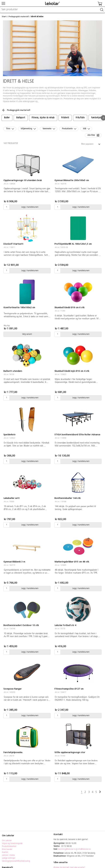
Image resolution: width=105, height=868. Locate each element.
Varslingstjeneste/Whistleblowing (16, 861)
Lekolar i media (8, 855)
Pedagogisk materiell (19, 16)
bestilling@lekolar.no (67, 849)
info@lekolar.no (84, 849)
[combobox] (52, 10)
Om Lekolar (7, 841)
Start (4, 16)
